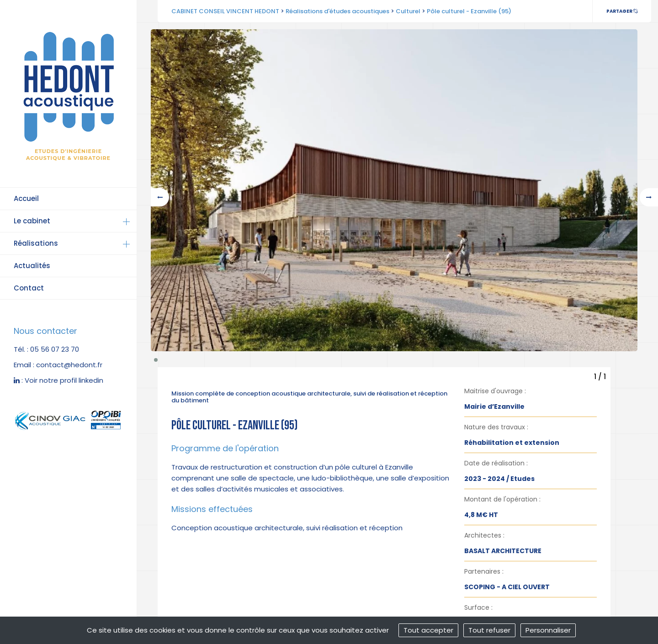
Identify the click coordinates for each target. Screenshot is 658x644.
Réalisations (36, 243)
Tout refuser (489, 630)
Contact (29, 288)
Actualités (32, 266)
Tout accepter (428, 630)
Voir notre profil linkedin (64, 380)
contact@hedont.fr (69, 365)
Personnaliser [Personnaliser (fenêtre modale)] (548, 630)
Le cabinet (32, 221)
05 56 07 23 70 (55, 349)
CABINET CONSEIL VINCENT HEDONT (225, 11)
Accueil (26, 198)
